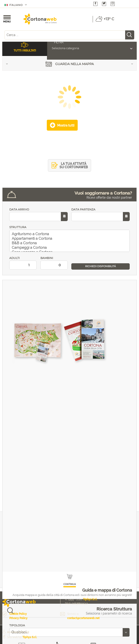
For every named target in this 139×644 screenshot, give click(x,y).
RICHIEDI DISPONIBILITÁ (101, 266)
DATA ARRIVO (38, 214)
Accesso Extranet (18, 632)
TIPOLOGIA (17, 625)
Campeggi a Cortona (70, 248)
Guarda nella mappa (70, 65)
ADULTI (23, 263)
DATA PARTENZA (101, 214)
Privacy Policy (18, 618)
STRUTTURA (18, 227)
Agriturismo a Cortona (70, 234)
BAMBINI (54, 263)
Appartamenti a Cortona (70, 239)
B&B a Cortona (70, 243)
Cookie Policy (18, 614)
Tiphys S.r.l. (90, 599)
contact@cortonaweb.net (83, 618)
